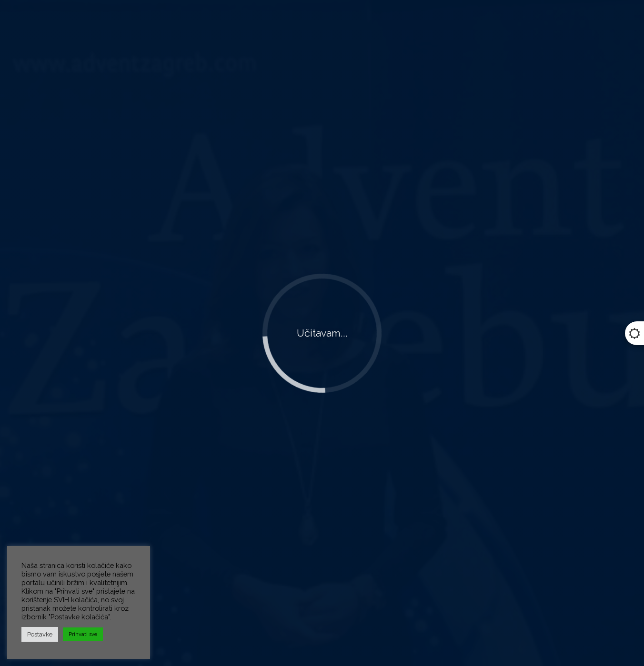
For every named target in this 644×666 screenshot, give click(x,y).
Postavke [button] (40, 634)
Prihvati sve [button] (83, 634)
